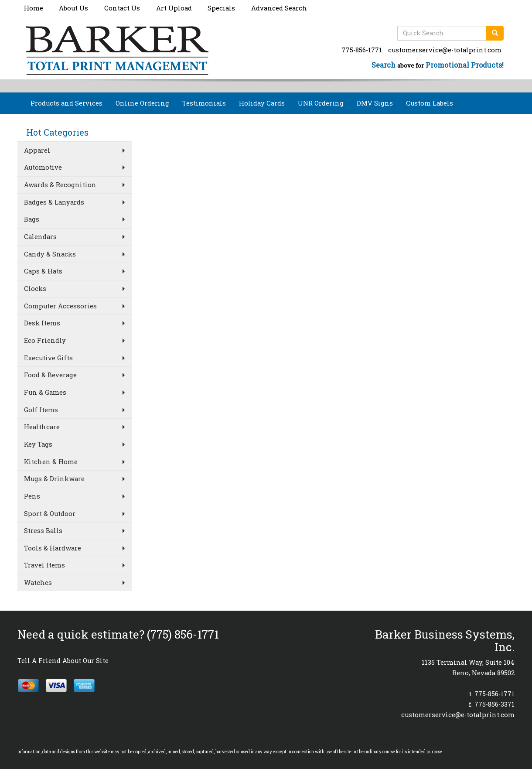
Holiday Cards (262, 103)
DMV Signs (375, 103)
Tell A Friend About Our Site (63, 661)
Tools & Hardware (53, 548)
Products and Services (66, 103)
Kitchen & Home (51, 462)
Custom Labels (430, 103)
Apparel (37, 150)
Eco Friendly (45, 340)
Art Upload (174, 8)
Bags (32, 219)
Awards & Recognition (60, 185)
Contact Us (122, 8)
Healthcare (42, 427)
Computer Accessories (60, 306)
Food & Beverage (50, 375)
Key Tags (38, 444)
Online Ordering (142, 103)
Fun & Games (45, 392)
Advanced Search (279, 8)
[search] (495, 33)
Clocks (35, 289)
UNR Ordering (321, 103)
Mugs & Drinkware (54, 479)
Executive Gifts (48, 358)
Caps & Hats (43, 271)
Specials (221, 8)
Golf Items (41, 410)
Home (34, 8)
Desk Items (42, 323)
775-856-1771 (362, 50)
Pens (32, 496)
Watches (38, 583)
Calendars (40, 237)
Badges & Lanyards (54, 202)
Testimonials (204, 103)
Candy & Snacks (50, 254)
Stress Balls (43, 531)
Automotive (43, 167)
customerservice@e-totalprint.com (445, 50)
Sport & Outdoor (50, 514)
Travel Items (44, 565)
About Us (73, 8)
